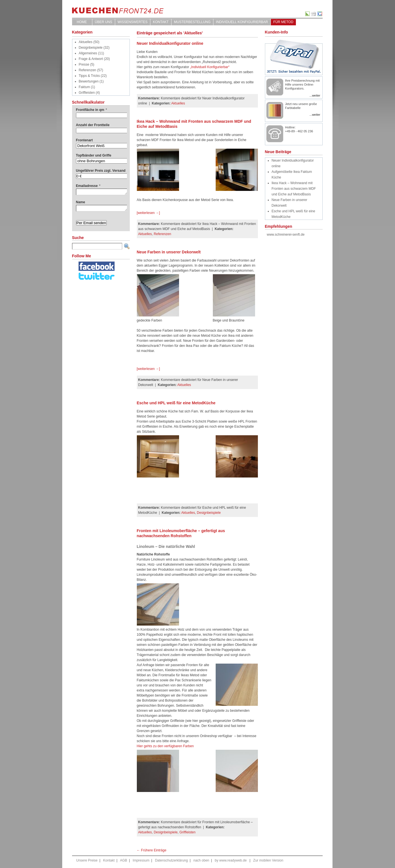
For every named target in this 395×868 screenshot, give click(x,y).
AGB (123, 860)
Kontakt (161, 22)
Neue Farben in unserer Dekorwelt (169, 252)
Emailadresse (88, 186)
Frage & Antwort (91, 59)
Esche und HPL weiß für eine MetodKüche (176, 403)
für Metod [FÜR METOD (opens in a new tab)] (283, 22)
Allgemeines (88, 53)
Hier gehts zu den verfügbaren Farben (165, 746)
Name (81, 202)
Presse (84, 64)
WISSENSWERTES (133, 22)
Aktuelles (86, 42)
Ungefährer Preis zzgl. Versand (101, 171)
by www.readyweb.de (231, 860)
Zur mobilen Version (268, 860)
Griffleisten (87, 93)
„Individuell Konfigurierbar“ (210, 67)
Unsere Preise (87, 860)
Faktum (84, 87)
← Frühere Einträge (152, 850)
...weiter (315, 95)
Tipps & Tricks (89, 76)
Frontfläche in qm (92, 110)
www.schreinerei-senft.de (286, 235)
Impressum (141, 860)
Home (82, 22)
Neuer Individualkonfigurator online (170, 43)
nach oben (201, 860)
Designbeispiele (91, 48)
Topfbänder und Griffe (94, 155)
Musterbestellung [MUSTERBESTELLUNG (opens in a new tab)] (192, 22)
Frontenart (84, 140)
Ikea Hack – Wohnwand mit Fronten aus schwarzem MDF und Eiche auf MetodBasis (294, 189)
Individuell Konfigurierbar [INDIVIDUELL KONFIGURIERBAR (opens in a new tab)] (242, 22)
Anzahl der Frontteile (93, 125)
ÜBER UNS (104, 22)
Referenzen (88, 70)
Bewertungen (89, 81)
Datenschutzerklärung (171, 860)
